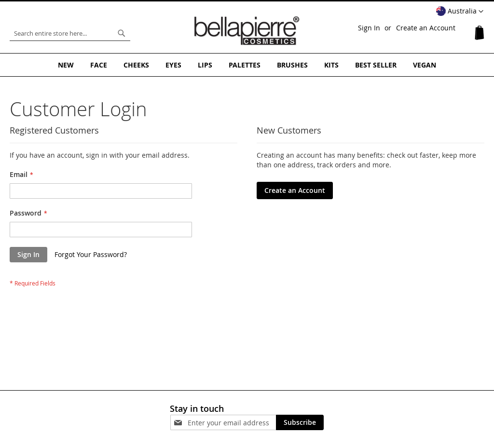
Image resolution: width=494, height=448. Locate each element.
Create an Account (426, 28)
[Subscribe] (300, 422)
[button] (460, 12)
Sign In (369, 28)
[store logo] (247, 31)
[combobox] (70, 33)
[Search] (122, 33)
